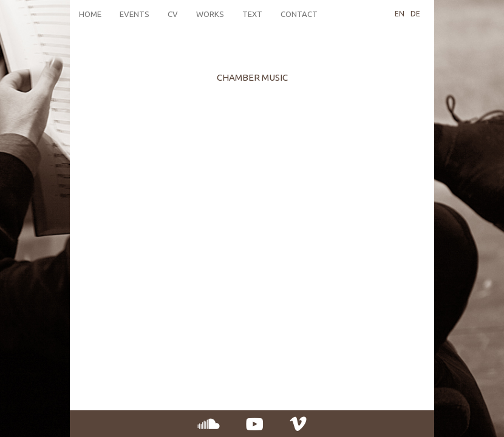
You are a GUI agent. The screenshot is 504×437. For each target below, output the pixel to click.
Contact (299, 14)
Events (135, 14)
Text (252, 14)
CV (173, 14)
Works (210, 14)
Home (90, 14)
